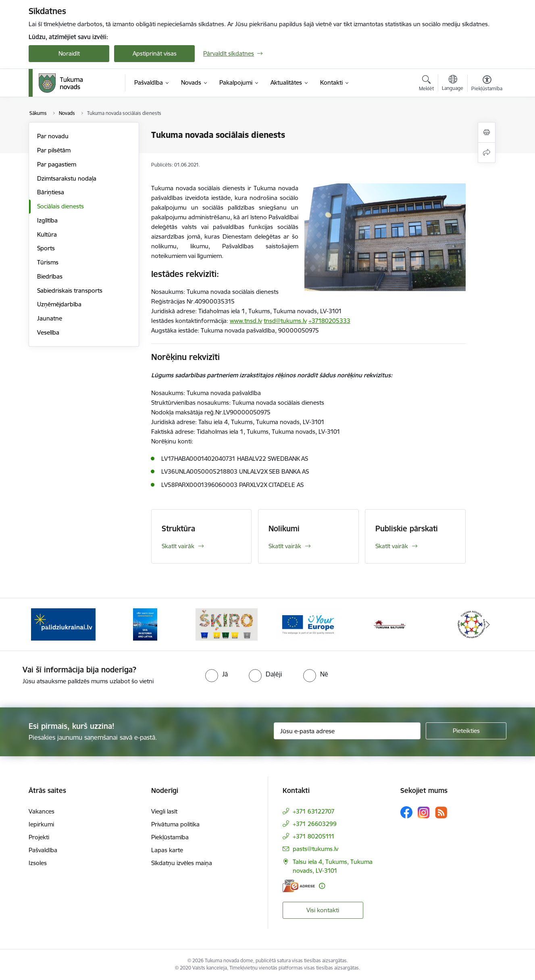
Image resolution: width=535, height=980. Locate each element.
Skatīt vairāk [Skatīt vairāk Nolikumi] (285, 546)
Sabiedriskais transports (70, 290)
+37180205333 (329, 321)
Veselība (48, 332)
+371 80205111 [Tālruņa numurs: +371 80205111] (314, 836)
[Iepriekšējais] (47, 624)
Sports (46, 248)
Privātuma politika (175, 824)
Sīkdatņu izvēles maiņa (182, 863)
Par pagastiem (57, 164)
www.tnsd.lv (246, 321)
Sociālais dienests (60, 206)
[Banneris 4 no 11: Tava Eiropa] (308, 624)
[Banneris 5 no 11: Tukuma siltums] (390, 624)
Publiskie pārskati (407, 528)
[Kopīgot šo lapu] (487, 153)
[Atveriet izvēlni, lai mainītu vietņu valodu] (453, 84)
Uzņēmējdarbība (59, 304)
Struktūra (178, 528)
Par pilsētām (54, 150)
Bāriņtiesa (51, 192)
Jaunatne (50, 318)
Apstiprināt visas (155, 53)
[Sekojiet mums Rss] (441, 813)
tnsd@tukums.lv (285, 321)
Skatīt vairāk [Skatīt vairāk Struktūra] (178, 546)
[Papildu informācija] (322, 886)
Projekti (39, 837)
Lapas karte (167, 850)
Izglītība (47, 220)
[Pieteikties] (466, 731)
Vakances (42, 811)
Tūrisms (48, 262)
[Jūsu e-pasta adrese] (347, 731)
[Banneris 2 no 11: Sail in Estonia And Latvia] (145, 624)
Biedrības (50, 276)
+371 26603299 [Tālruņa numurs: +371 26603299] (315, 824)
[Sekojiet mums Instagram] (424, 813)
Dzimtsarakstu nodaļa (67, 178)
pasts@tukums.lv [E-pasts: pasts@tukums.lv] (315, 849)
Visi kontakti (323, 910)
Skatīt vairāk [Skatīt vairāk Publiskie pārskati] (392, 546)
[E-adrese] (299, 886)
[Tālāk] (488, 624)
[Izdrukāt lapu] (487, 132)
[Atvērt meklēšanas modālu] (426, 84)
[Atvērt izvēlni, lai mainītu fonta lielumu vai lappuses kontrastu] (487, 84)
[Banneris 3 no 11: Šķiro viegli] (227, 624)
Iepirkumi (41, 824)
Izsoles (38, 863)
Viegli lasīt (164, 811)
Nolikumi (284, 528)
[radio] (216, 674)
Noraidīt (69, 53)
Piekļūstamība (170, 837)
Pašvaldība (43, 850)
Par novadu (53, 136)
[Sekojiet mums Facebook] (406, 812)
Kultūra (47, 234)
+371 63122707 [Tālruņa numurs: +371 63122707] (314, 811)
